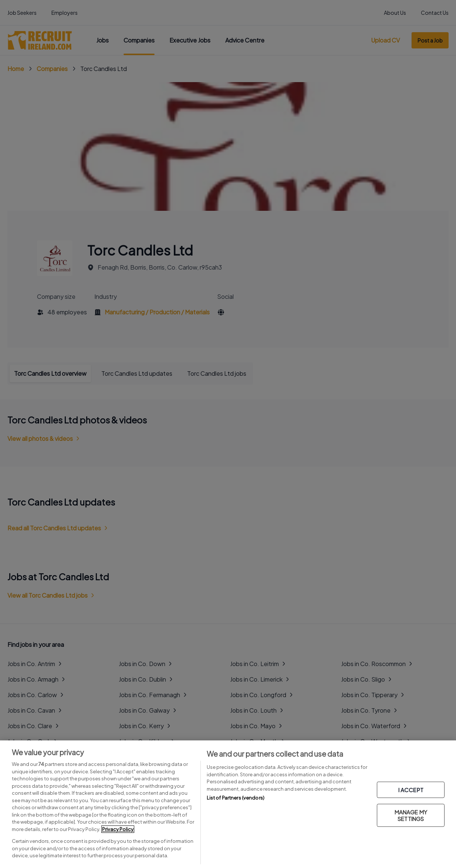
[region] (228, 804)
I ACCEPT (411, 789)
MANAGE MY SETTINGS (411, 815)
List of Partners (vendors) (236, 798)
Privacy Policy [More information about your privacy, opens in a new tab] (118, 829)
